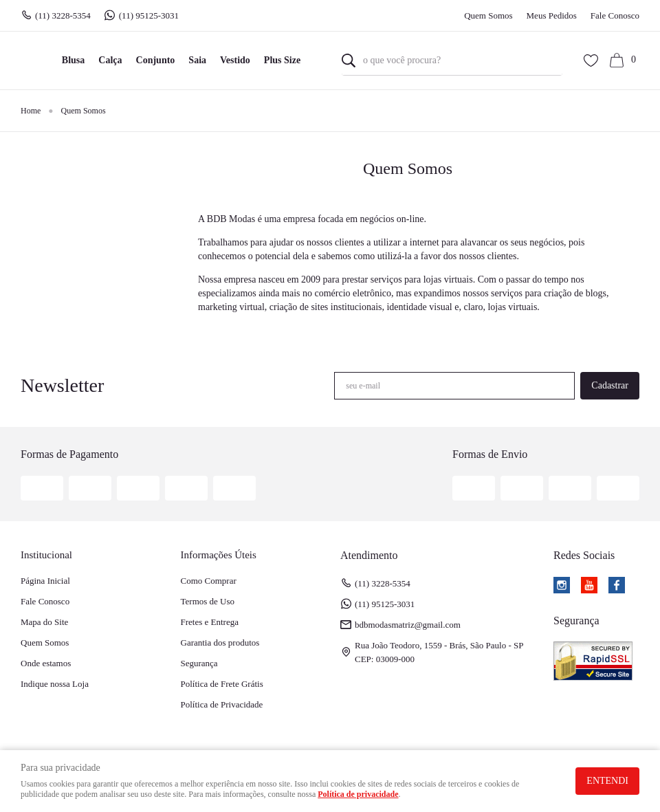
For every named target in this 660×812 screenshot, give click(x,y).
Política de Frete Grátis (222, 684)
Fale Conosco (615, 15)
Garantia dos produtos (220, 643)
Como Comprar (209, 581)
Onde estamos (46, 663)
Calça (110, 60)
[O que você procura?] (349, 61)
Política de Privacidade (222, 704)
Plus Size (282, 60)
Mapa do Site (44, 622)
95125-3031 (150, 16)
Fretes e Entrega (210, 622)
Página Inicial (45, 581)
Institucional (46, 555)
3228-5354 (63, 16)
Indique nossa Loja (55, 684)
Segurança (199, 663)
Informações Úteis (219, 555)
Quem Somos (488, 15)
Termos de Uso (208, 601)
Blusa (73, 60)
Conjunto (156, 60)
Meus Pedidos (552, 15)
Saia (197, 60)
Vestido (235, 60)
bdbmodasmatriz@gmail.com (408, 625)
